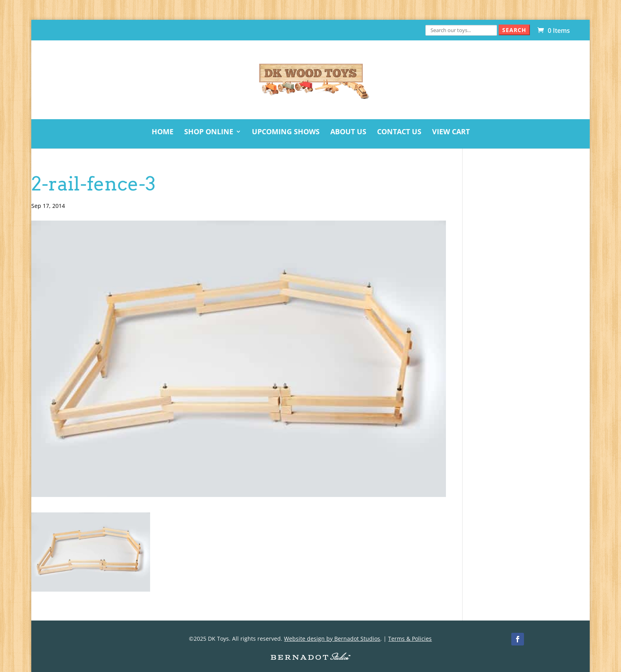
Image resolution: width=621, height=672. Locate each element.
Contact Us (399, 132)
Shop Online (209, 132)
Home (163, 132)
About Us (348, 132)
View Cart (451, 132)
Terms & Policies (410, 639)
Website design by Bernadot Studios (332, 639)
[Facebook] (518, 639)
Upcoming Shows (286, 132)
